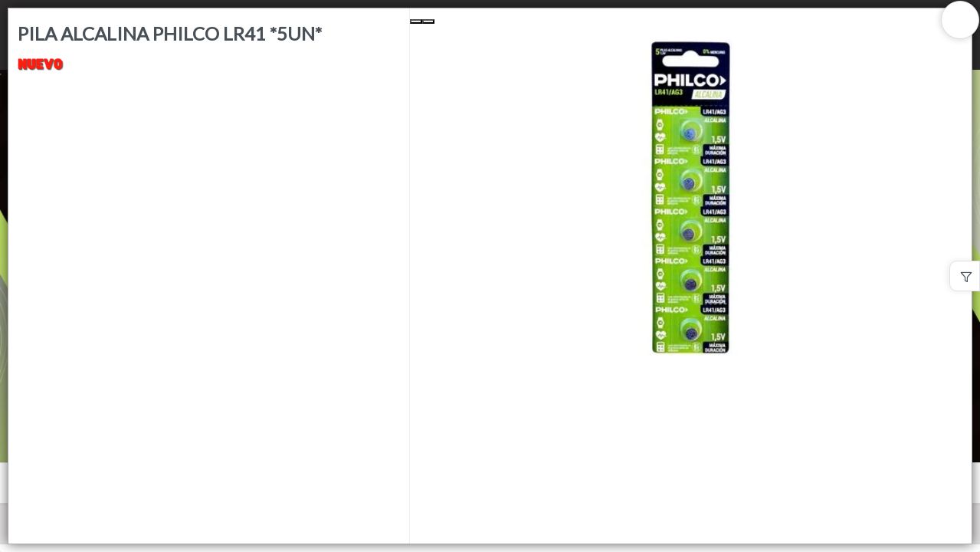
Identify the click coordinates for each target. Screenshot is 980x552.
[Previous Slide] (416, 21)
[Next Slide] (428, 21)
